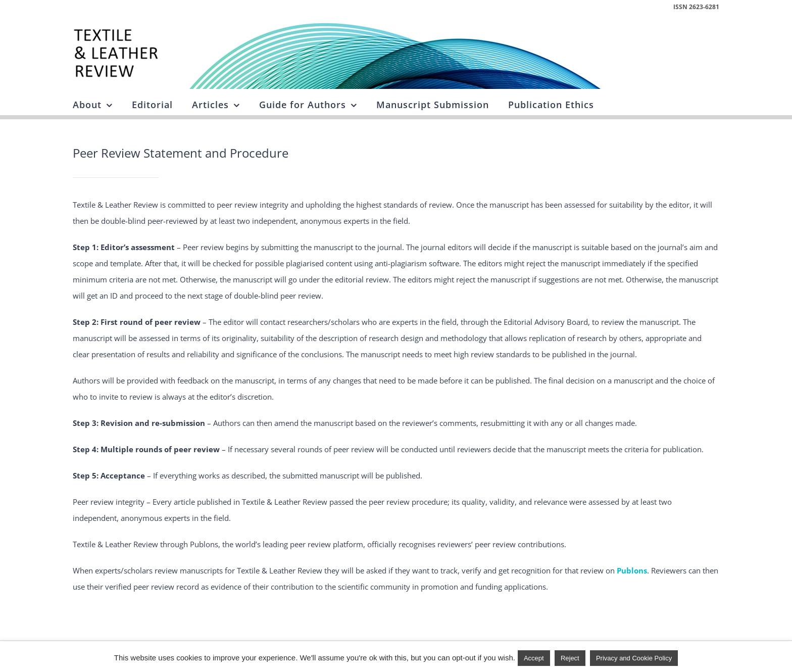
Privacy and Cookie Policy (634, 658)
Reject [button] (570, 658)
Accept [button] (534, 658)
